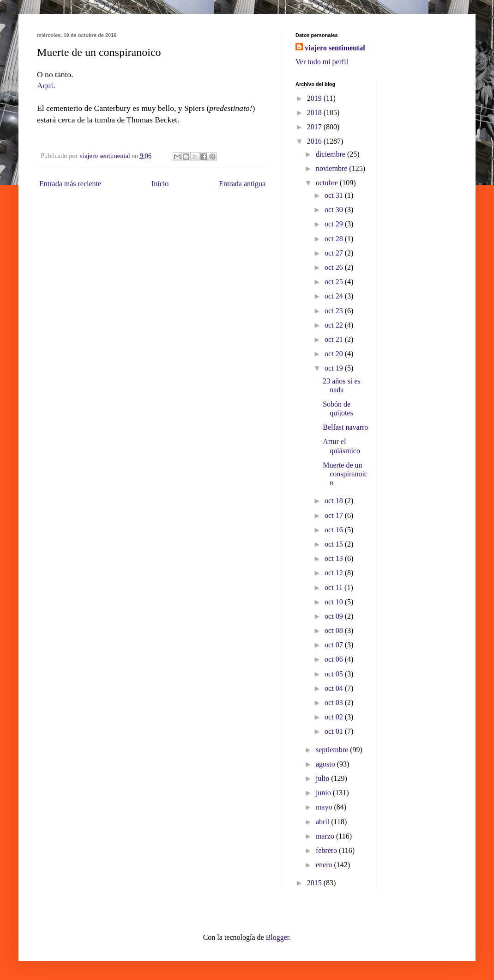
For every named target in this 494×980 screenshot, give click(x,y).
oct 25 (335, 282)
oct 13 (335, 558)
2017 (315, 127)
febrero (327, 850)
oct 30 (335, 210)
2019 (315, 98)
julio (323, 778)
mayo (325, 807)
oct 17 (335, 515)
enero (325, 865)
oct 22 (335, 325)
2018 (315, 113)
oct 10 (335, 602)
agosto (326, 764)
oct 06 (335, 659)
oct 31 (335, 195)
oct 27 (335, 253)
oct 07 (335, 645)
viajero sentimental (335, 48)
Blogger (278, 937)
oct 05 (335, 674)
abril (323, 822)
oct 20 (335, 354)
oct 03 (335, 703)
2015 (315, 883)
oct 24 (335, 296)
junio (324, 793)
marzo (326, 836)
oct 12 (335, 573)
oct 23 (335, 311)
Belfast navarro (345, 427)
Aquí (45, 85)
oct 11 (334, 587)
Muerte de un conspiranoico (345, 474)
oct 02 (335, 717)
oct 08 (335, 630)
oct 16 (335, 530)
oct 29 (335, 224)
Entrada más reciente (70, 184)
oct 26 (335, 267)
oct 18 (335, 501)
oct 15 (335, 544)
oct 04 (335, 688)
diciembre (331, 154)
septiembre (333, 750)
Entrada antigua (242, 184)
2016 (315, 141)
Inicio (160, 184)
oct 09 (335, 616)
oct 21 (335, 339)
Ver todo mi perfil (322, 62)
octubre (328, 183)
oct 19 (335, 368)
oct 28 (335, 239)
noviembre (332, 168)
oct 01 (335, 731)
